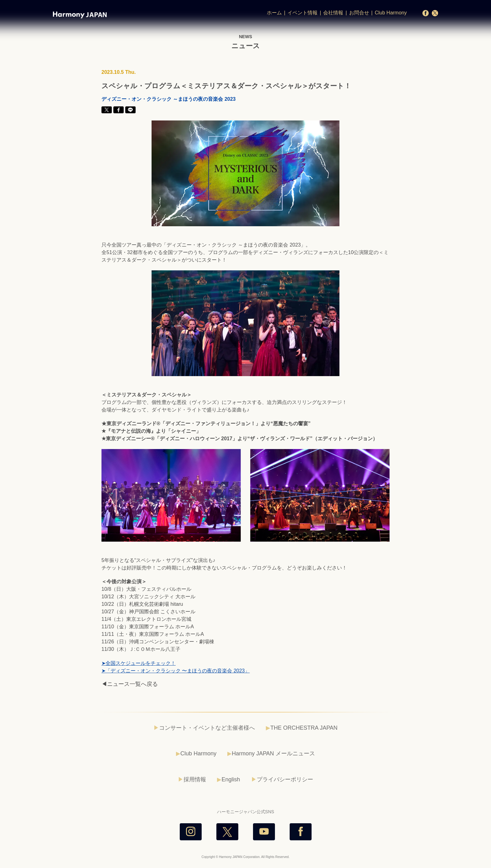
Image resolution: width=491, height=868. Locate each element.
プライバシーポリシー (285, 779)
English (231, 779)
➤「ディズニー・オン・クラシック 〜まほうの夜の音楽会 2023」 (176, 671)
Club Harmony (391, 13)
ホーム (274, 13)
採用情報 (195, 779)
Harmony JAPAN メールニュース (273, 753)
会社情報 (333, 13)
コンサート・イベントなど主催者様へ (207, 728)
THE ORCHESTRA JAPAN (304, 728)
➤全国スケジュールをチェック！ (139, 663)
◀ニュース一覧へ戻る (130, 684)
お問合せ (359, 13)
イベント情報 (302, 13)
